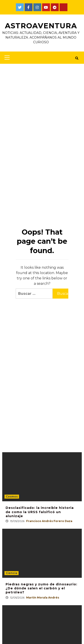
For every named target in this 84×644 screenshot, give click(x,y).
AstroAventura (41, 26)
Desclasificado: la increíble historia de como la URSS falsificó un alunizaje (40, 512)
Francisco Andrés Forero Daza (49, 521)
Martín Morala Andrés (43, 598)
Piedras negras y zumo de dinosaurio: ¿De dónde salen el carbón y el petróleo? (41, 588)
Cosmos (12, 496)
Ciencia (12, 573)
